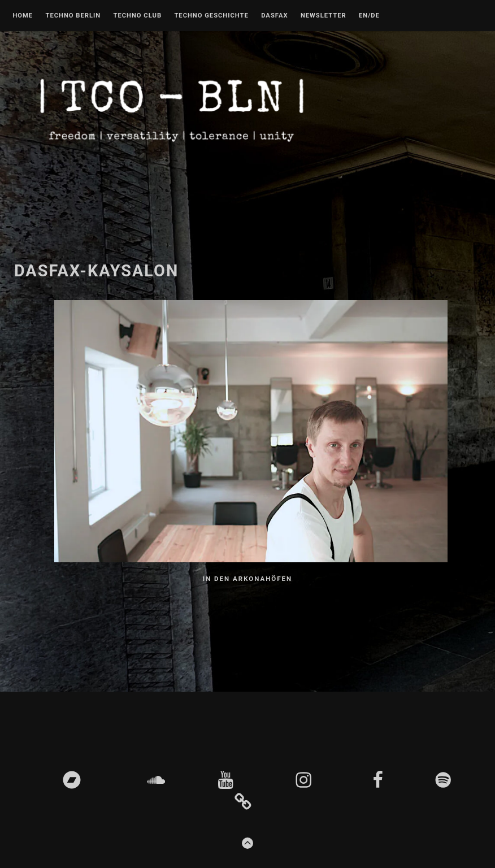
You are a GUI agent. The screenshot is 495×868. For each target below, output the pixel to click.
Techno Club (137, 16)
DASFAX (274, 16)
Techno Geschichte (211, 16)
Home (23, 16)
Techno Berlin (73, 16)
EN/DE (369, 16)
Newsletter (324, 16)
